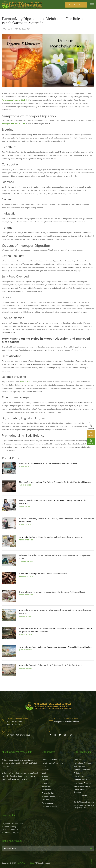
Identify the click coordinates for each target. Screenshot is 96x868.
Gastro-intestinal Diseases (80, 791)
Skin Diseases (79, 766)
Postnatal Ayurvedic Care (52, 796)
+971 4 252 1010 (14, 724)
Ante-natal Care (48, 793)
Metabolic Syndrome (82, 770)
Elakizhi (45, 780)
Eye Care (45, 800)
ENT (75, 799)
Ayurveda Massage (49, 806)
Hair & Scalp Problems (82, 763)
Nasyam (45, 776)
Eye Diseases (79, 776)
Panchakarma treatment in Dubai (15, 100)
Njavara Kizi (46, 786)
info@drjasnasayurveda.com (66, 722)
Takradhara (46, 790)
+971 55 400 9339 (15, 722)
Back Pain (78, 760)
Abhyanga (46, 766)
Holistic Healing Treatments (52, 763)
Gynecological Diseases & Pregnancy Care (84, 807)
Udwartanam (47, 783)
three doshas (25, 382)
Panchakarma (47, 803)
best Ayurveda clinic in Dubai (14, 124)
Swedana (46, 770)
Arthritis (77, 773)
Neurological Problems (83, 783)
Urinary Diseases (80, 795)
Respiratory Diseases (82, 786)
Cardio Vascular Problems (84, 802)
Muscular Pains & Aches (83, 780)
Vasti (44, 773)
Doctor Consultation (49, 760)
